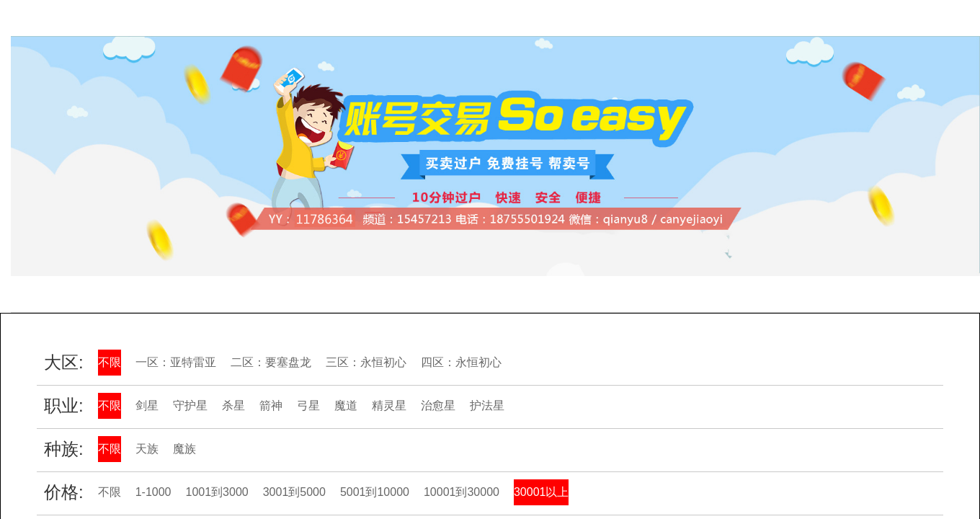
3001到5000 (294, 492)
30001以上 (542, 492)
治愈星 (438, 405)
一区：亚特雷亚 (176, 362)
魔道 (346, 405)
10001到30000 (462, 492)
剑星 (147, 405)
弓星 (308, 405)
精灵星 (389, 405)
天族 (147, 449)
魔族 (184, 449)
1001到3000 (217, 492)
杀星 (233, 405)
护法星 (487, 405)
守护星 (190, 405)
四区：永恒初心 (461, 362)
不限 (110, 362)
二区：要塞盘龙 (271, 362)
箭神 (271, 405)
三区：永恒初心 (366, 362)
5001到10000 (375, 492)
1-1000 (153, 492)
